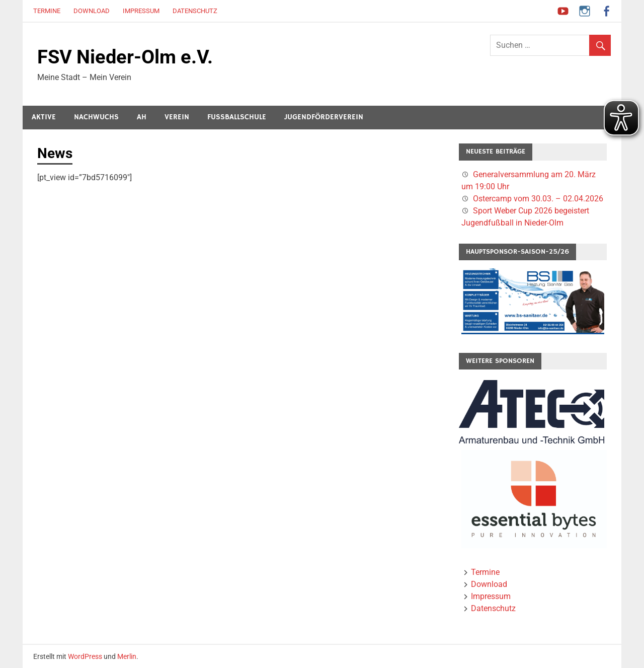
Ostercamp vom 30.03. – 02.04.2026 (538, 199)
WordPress (85, 656)
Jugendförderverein (324, 117)
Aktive (44, 117)
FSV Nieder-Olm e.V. (125, 57)
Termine (47, 11)
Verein (177, 117)
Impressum (141, 11)
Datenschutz (195, 11)
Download (92, 11)
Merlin (127, 656)
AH (142, 117)
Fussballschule (237, 117)
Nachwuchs (96, 117)
